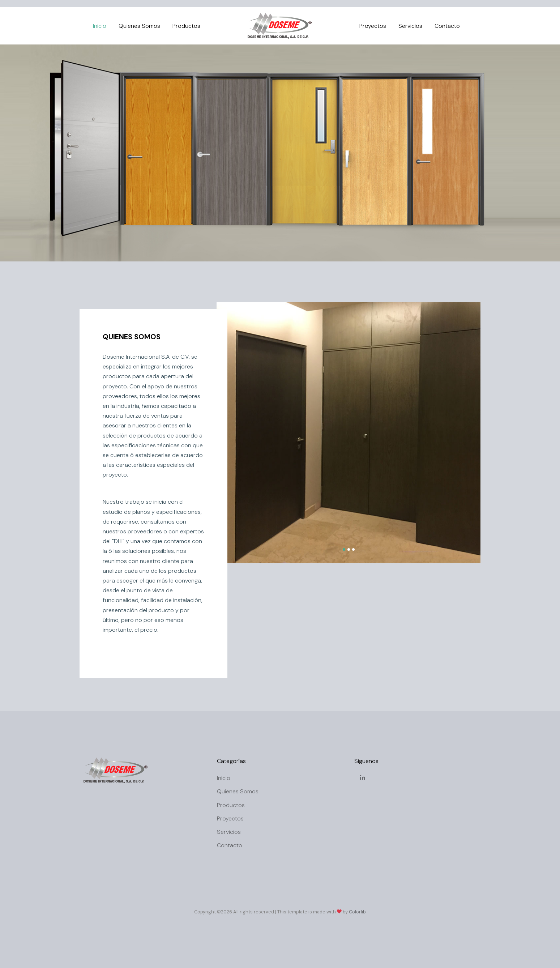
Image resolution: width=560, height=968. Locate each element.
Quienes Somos (139, 26)
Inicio (100, 26)
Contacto (447, 26)
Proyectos (373, 26)
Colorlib (357, 912)
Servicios (410, 26)
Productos (186, 26)
